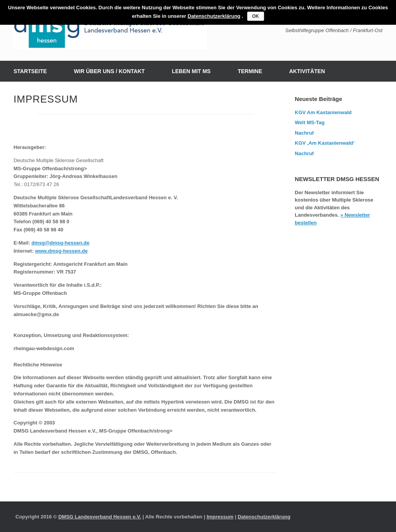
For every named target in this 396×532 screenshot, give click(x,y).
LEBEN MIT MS (191, 71)
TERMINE (250, 71)
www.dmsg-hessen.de (61, 251)
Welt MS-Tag (310, 122)
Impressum (220, 517)
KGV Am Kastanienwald (323, 112)
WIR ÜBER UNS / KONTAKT (109, 71)
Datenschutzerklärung (264, 517)
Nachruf (304, 133)
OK (256, 16)
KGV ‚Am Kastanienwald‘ (325, 143)
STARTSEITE (30, 71)
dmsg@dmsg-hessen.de (60, 243)
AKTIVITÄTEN (307, 71)
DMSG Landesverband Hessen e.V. (100, 517)
